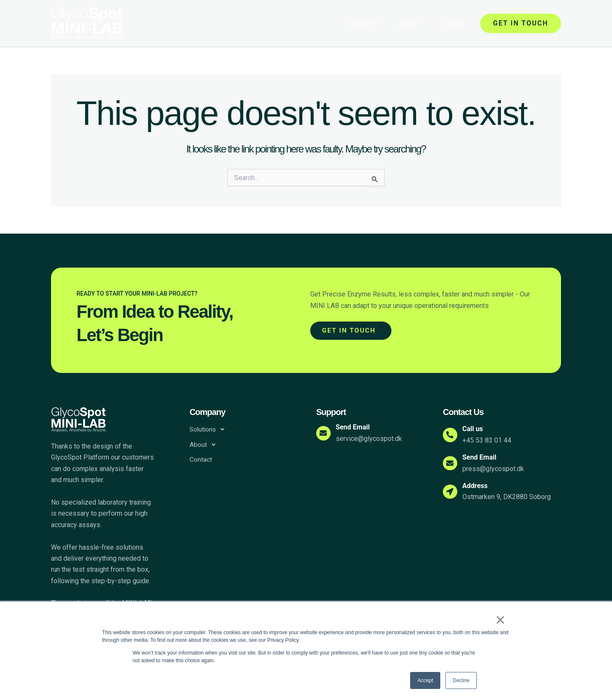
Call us (475, 429)
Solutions (371, 23)
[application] (385, 23)
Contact (454, 23)
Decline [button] (461, 680)
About (416, 23)
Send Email (355, 427)
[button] (521, 23)
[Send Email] (325, 433)
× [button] (501, 621)
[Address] (451, 491)
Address (478, 486)
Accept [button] (425, 680)
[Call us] (451, 435)
